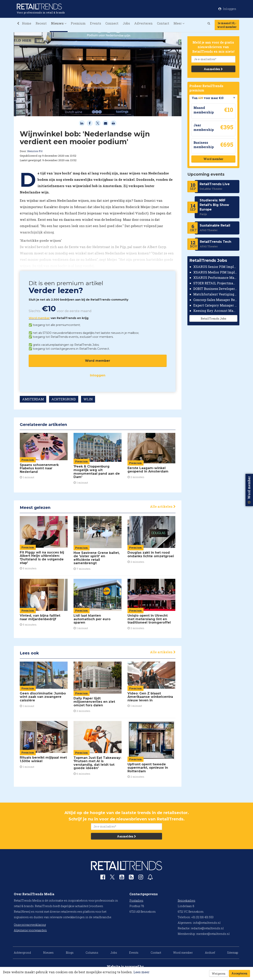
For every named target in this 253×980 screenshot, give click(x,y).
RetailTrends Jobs (213, 319)
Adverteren (143, 23)
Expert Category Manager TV (215, 305)
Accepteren (239, 973)
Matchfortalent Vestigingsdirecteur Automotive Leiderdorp (215, 294)
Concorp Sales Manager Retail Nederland (215, 300)
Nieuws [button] (59, 23)
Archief (210, 953)
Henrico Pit (35, 151)
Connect (112, 23)
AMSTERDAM (33, 399)
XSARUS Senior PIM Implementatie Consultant (215, 267)
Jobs (126, 23)
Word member (39, 318)
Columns (92, 953)
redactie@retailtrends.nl (207, 928)
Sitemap (233, 953)
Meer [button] (179, 23)
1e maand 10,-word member (227, 25)
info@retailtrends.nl (207, 923)
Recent (41, 23)
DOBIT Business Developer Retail (215, 289)
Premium (78, 23)
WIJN (88, 399)
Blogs (70, 953)
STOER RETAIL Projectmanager (215, 283)
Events (95, 23)
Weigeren (219, 974)
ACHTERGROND (64, 399)
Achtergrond (22, 953)
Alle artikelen (163, 506)
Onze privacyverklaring (30, 925)
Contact (163, 23)
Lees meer (141, 972)
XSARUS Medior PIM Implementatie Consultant (215, 272)
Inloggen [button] (227, 9)
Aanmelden (213, 69)
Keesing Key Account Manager (215, 311)
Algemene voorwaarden (30, 930)
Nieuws (48, 953)
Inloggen (98, 375)
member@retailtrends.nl (213, 934)
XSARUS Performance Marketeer (215, 278)
